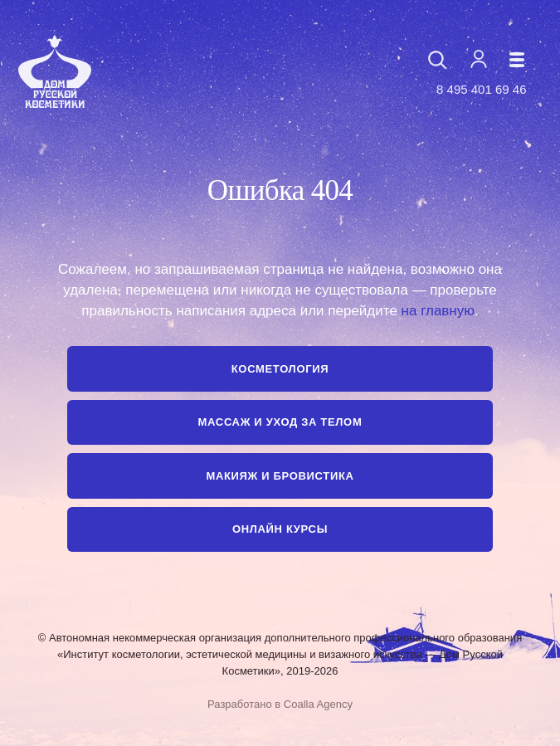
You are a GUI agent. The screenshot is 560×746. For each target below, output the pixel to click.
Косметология (280, 369)
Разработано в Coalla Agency (280, 704)
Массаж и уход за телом (280, 422)
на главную (438, 311)
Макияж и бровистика (280, 476)
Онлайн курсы (280, 529)
